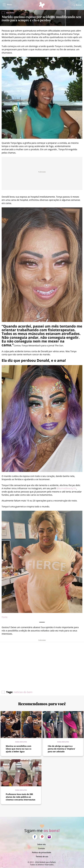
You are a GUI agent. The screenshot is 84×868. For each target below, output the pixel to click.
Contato (42, 848)
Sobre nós (42, 844)
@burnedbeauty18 (66, 488)
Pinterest (42, 837)
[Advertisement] (42, 660)
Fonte (5, 617)
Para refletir (21, 742)
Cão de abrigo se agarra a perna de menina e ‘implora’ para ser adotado (62, 749)
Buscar (79, 5)
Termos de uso (42, 857)
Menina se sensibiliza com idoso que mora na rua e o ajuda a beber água (19, 749)
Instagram (49, 837)
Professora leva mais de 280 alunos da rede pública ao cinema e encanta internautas (21, 797)
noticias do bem (23, 692)
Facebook (35, 837)
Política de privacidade (41, 852)
